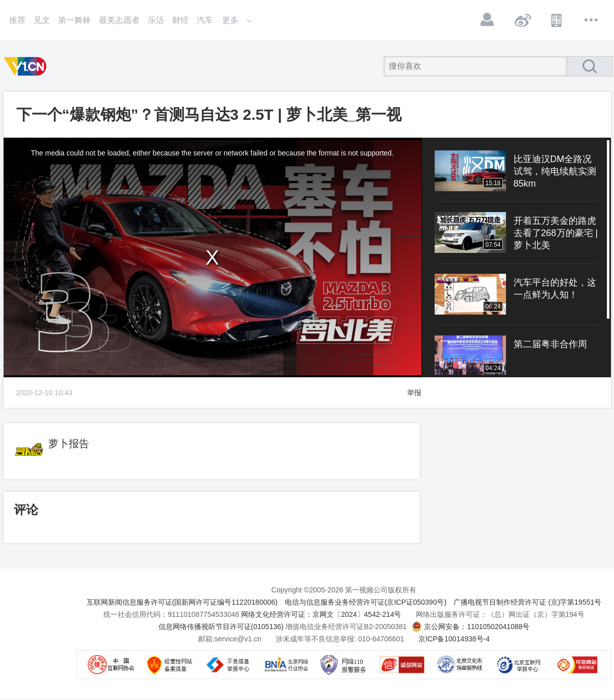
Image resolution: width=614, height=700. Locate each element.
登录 (488, 20)
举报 (414, 393)
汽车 (205, 20)
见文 (42, 20)
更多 (592, 20)
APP (557, 20)
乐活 (156, 20)
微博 (522, 20)
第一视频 (27, 66)
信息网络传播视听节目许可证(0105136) (221, 627)
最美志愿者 (119, 20)
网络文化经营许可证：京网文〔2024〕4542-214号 (321, 614)
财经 (180, 20)
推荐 (17, 20)
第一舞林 (74, 20)
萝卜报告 (69, 444)
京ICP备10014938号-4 (454, 639)
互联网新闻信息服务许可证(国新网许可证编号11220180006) (182, 602)
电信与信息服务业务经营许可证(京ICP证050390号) (366, 602)
